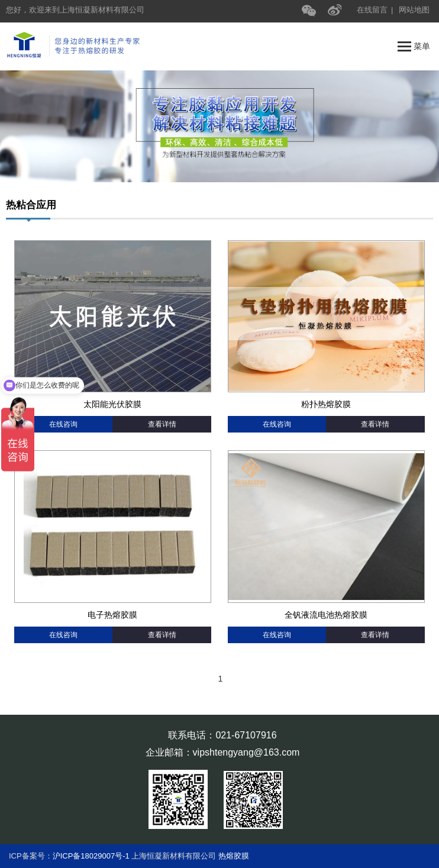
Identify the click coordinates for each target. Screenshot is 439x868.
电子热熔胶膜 (112, 615)
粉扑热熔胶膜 (326, 404)
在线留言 (372, 10)
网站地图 (414, 10)
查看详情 (162, 424)
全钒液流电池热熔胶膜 (326, 615)
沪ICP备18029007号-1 (91, 856)
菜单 (414, 47)
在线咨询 (63, 424)
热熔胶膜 (234, 856)
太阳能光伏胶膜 (112, 404)
